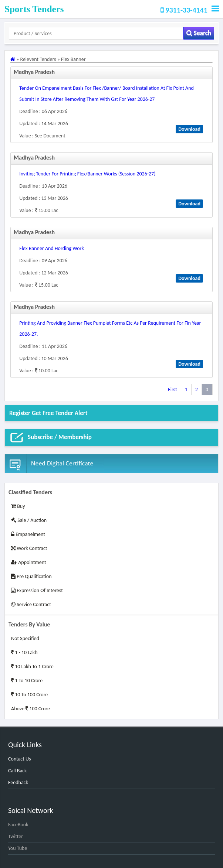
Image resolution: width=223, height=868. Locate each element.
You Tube (18, 848)
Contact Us (20, 759)
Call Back (17, 771)
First (172, 389)
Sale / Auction (29, 520)
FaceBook (18, 825)
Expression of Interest (37, 590)
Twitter (16, 836)
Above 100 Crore (31, 709)
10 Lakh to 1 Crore (32, 667)
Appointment (29, 562)
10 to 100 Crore (29, 695)
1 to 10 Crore (27, 681)
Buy (18, 506)
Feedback (18, 782)
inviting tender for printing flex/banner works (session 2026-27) (87, 174)
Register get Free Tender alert (48, 413)
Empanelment (28, 534)
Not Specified (25, 638)
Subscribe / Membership (50, 438)
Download (189, 129)
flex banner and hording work (52, 248)
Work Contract (29, 548)
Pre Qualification (31, 576)
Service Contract (31, 604)
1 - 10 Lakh (24, 652)
